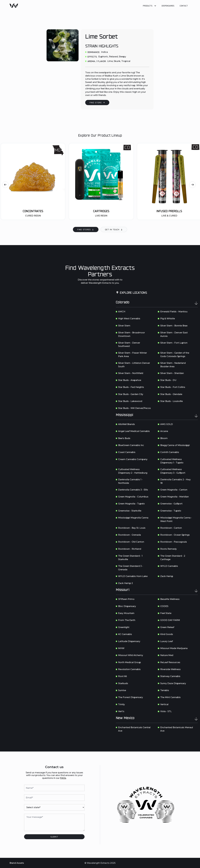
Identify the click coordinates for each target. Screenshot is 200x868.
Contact (184, 6)
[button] (149, 6)
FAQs (63, 778)
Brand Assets (17, 863)
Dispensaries (168, 6)
